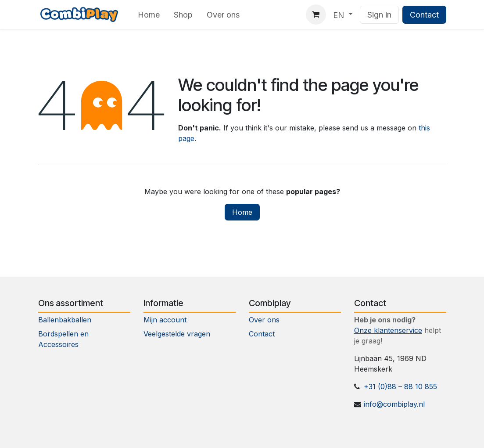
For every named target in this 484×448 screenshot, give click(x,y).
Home (242, 212)
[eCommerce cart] (316, 14)
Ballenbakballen (65, 320)
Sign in (379, 15)
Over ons (264, 320)
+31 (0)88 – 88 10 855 (400, 387)
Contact (424, 15)
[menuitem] (149, 15)
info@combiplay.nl (394, 404)
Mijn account (165, 320)
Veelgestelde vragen (177, 334)
